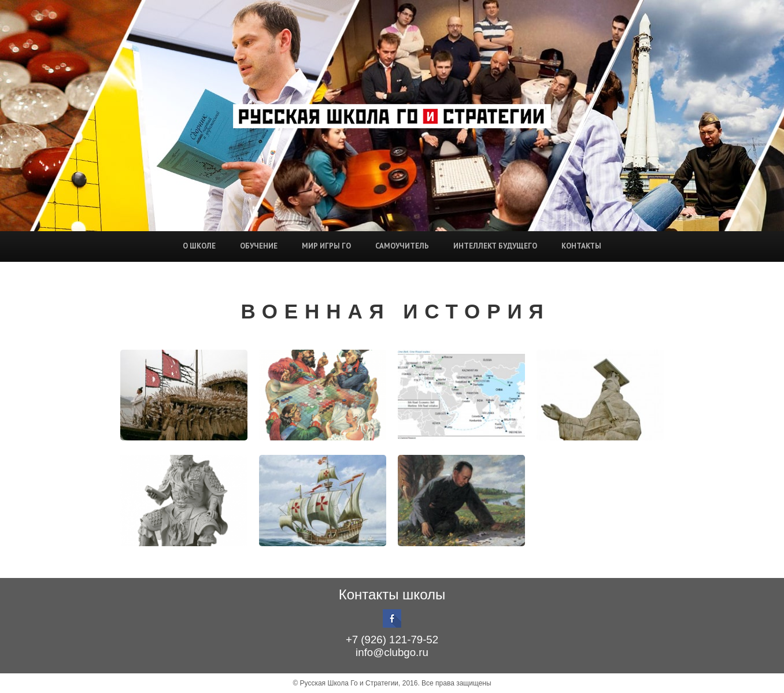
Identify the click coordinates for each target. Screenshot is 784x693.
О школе (199, 246)
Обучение (259, 246)
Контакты (581, 246)
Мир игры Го (326, 246)
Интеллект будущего (495, 246)
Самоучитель (402, 246)
